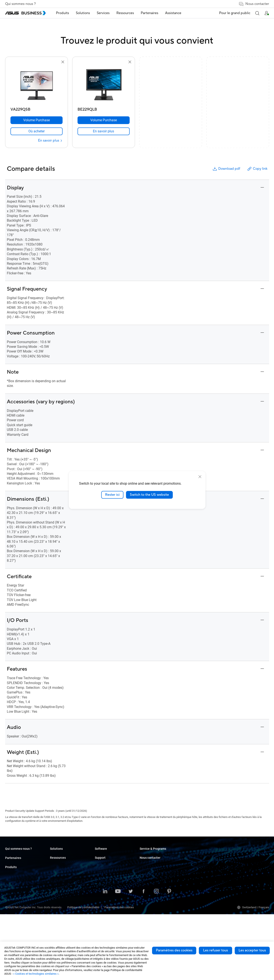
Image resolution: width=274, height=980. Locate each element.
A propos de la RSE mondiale (22, 862)
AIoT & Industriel (60, 907)
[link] (37, 131)
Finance (100, 911)
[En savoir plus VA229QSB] (50, 141)
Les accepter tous (252, 950)
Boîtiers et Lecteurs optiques (67, 920)
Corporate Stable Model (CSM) (203, 878)
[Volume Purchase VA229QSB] (37, 120)
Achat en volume (239, 856)
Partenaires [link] (149, 13)
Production (101, 888)
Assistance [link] (173, 13)
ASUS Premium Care (197, 872)
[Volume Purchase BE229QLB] (104, 120)
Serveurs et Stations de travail (68, 888)
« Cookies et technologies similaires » (36, 974)
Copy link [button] (257, 169)
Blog (142, 869)
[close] (200, 477)
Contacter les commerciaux (246, 862)
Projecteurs (57, 881)
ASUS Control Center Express (157, 904)
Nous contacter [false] (254, 4)
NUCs (53, 869)
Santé (98, 881)
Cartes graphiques (61, 901)
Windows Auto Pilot (151, 911)
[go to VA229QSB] (37, 85)
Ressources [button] (125, 13)
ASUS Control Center (152, 898)
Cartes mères (58, 894)
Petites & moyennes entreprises (114, 856)
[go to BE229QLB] (104, 85)
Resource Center (150, 856)
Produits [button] (62, 13)
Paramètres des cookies (174, 950)
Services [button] (103, 13)
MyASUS (145, 891)
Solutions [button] (83, 13)
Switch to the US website (149, 495)
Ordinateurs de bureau (63, 862)
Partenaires (13, 872)
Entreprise (101, 862)
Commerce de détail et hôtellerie (114, 875)
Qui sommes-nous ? (20, 4)
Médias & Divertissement (110, 905)
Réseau (55, 913)
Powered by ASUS (195, 885)
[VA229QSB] (37, 108)
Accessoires (58, 933)
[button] (257, 13)
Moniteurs (56, 875)
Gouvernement (104, 917)
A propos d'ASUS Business (21, 856)
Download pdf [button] (226, 169)
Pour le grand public (235, 13)
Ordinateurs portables (63, 856)
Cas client (146, 862)
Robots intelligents (61, 926)
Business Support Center (199, 856)
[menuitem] (62, 13)
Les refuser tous (215, 950)
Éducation (101, 869)
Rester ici (112, 495)
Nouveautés (147, 875)
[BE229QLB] (104, 108)
